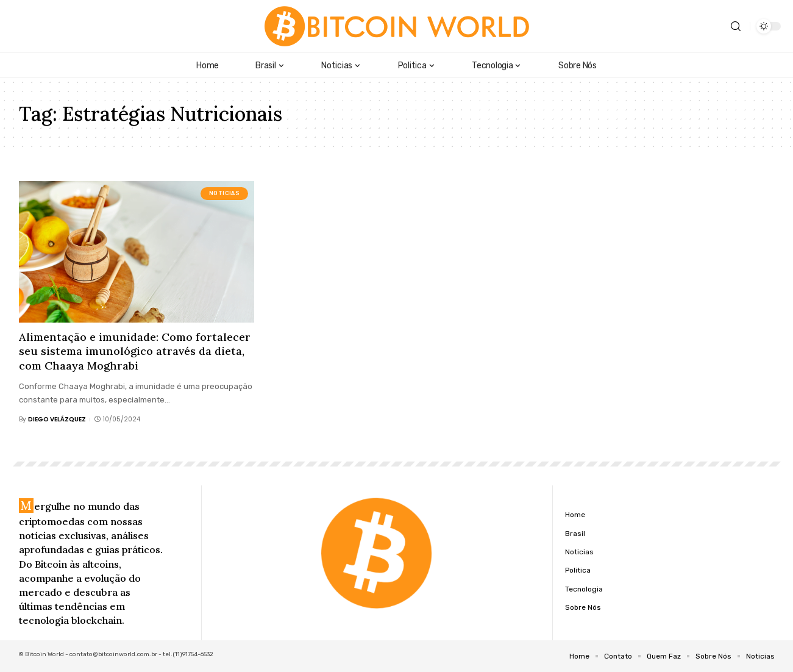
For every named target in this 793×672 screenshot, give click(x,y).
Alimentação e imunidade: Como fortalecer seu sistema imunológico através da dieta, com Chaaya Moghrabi (135, 351)
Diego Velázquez (57, 419)
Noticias (225, 193)
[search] (736, 27)
